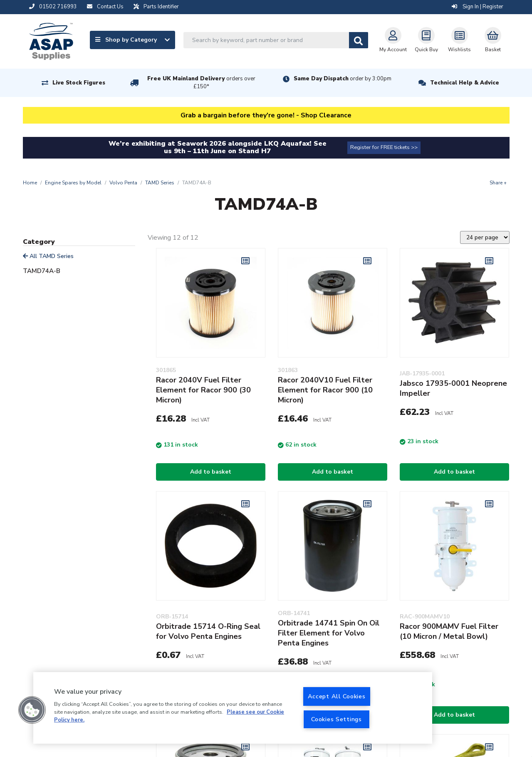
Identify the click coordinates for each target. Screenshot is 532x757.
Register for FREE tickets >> (384, 147)
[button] (32, 710)
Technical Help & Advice (465, 83)
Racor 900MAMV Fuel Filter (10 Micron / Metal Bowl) (449, 631)
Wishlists (459, 40)
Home (30, 183)
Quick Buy (426, 40)
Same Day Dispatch (343, 79)
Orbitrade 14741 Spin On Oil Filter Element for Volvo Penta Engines (329, 633)
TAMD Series (160, 183)
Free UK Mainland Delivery (201, 83)
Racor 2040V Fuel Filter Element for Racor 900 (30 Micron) (203, 390)
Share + (498, 183)
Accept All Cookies (337, 696)
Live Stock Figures (79, 83)
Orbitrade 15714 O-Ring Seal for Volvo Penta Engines (208, 631)
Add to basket (211, 472)
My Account (393, 40)
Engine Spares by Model (73, 183)
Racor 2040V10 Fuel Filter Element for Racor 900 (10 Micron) (325, 390)
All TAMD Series (48, 256)
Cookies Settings (337, 719)
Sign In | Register (478, 7)
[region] (233, 708)
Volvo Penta (123, 183)
